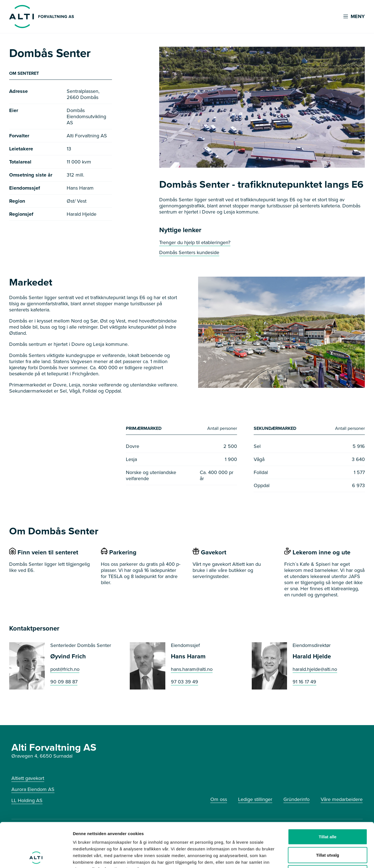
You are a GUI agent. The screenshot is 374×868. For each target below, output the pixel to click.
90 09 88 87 (64, 682)
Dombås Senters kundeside (189, 252)
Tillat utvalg (327, 813)
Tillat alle (328, 795)
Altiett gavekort (28, 778)
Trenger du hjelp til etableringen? (195, 242)
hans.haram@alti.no (192, 669)
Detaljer (296, 857)
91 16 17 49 (304, 682)
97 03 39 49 (184, 682)
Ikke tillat (328, 831)
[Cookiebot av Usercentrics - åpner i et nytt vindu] (36, 857)
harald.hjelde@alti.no (315, 669)
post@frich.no (65, 669)
